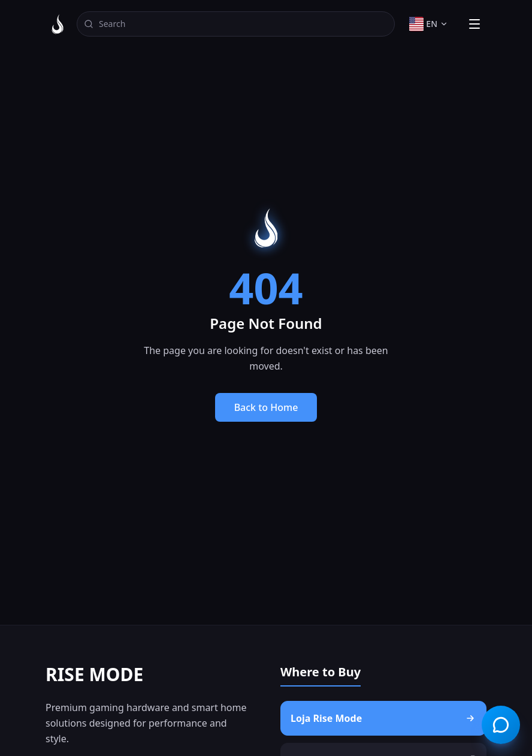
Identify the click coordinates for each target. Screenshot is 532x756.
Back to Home (266, 407)
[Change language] (429, 24)
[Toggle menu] (474, 24)
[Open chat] (501, 725)
